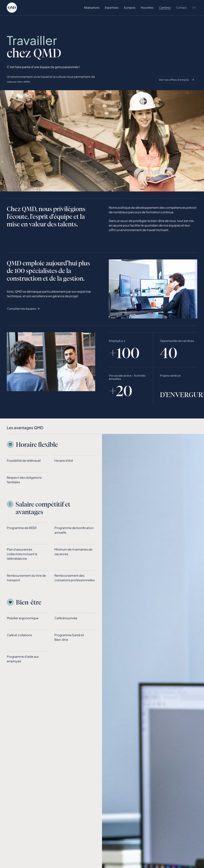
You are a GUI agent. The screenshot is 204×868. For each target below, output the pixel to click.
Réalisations (92, 7)
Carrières (165, 7)
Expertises (112, 7)
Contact (181, 7)
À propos (130, 7)
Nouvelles (147, 7)
